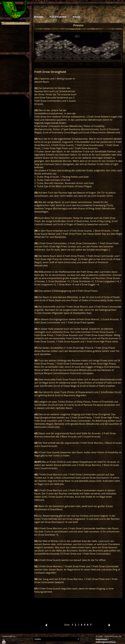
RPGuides (39, 17)
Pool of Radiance (58, 17)
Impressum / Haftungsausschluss (106, 641)
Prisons (76, 17)
